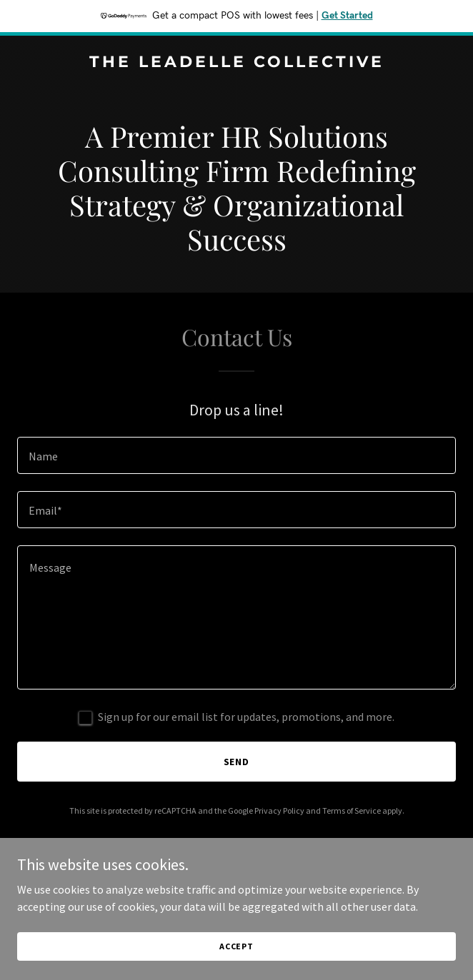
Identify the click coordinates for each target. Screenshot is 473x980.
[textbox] (236, 455)
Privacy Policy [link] (279, 810)
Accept (236, 946)
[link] (236, 63)
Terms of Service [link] (352, 810)
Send (237, 762)
